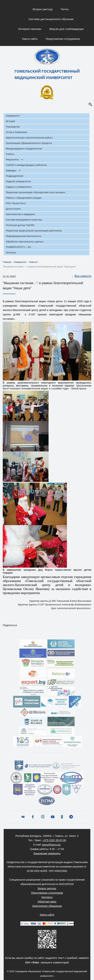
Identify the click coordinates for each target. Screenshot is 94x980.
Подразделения (15, 176)
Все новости (81, 276)
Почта (65, 9)
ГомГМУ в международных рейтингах (26, 165)
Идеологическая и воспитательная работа (29, 138)
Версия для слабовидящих (67, 29)
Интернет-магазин (30, 29)
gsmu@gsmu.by (51, 845)
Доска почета (13, 209)
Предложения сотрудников (63, 39)
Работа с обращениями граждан (24, 198)
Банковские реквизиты (47, 853)
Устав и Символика (16, 132)
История (10, 121)
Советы (10, 154)
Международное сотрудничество (24, 149)
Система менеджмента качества (24, 220)
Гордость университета (19, 187)
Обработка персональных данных (25, 242)
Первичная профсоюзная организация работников (34, 231)
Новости (33, 262)
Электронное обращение (47, 906)
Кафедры (11, 170)
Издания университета (18, 181)
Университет (13, 116)
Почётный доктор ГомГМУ (20, 225)
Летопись (11, 253)
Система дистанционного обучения (51, 19)
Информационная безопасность (24, 236)
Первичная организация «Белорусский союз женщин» (36, 192)
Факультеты (12, 160)
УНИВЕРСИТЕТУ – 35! (18, 247)
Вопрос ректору (43, 9)
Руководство (13, 127)
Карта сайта (30, 39)
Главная (7, 262)
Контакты (47, 897)
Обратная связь (47, 902)
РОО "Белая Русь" (16, 203)
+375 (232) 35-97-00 (54, 840)
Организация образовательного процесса (29, 143)
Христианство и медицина (20, 214)
